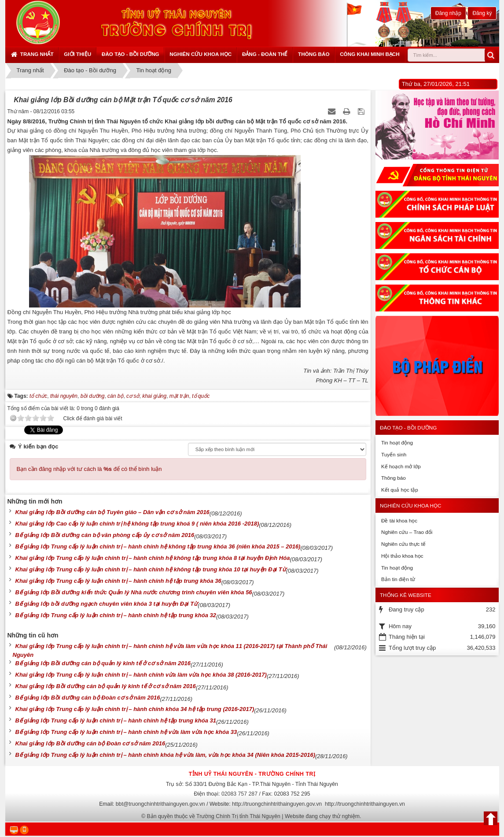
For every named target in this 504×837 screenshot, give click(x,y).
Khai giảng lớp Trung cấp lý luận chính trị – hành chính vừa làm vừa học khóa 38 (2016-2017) (141, 675)
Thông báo (314, 54)
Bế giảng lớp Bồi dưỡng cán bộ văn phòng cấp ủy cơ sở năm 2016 (105, 535)
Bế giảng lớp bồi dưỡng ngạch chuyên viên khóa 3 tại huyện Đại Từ (107, 604)
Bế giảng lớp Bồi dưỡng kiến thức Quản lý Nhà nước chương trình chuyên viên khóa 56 (134, 592)
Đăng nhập (448, 13)
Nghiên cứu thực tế (403, 544)
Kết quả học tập (400, 490)
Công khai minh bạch (370, 54)
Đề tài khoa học (399, 520)
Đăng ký (482, 13)
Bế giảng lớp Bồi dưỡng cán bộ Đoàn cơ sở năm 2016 (88, 698)
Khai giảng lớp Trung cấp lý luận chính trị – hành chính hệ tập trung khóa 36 (118, 581)
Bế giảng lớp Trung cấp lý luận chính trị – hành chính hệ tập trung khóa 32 (116, 615)
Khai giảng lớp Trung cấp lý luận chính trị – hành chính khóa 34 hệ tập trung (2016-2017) (135, 709)
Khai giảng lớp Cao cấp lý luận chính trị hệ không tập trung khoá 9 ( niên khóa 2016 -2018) (137, 524)
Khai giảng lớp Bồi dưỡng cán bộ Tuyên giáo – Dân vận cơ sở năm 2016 (112, 512)
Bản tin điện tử (398, 579)
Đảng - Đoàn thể (265, 54)
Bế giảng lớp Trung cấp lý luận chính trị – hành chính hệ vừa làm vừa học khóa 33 (126, 732)
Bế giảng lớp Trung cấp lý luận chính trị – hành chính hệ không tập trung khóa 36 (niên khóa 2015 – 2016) (158, 546)
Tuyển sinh (394, 454)
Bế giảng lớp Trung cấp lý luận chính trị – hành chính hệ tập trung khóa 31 (116, 720)
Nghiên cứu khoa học (200, 54)
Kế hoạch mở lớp (401, 466)
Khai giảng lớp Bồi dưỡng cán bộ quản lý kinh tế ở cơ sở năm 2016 (106, 686)
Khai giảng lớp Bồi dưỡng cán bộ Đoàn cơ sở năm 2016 (90, 743)
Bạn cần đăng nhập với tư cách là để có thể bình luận (89, 469)
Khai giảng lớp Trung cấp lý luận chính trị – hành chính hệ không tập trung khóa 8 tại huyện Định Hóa (153, 558)
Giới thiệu (77, 54)
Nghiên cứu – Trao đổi (407, 532)
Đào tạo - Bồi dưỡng (131, 54)
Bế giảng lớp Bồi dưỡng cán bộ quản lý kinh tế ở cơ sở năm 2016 (103, 663)
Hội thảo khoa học (402, 556)
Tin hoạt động (397, 443)
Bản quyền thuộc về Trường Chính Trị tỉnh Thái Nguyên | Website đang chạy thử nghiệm (254, 816)
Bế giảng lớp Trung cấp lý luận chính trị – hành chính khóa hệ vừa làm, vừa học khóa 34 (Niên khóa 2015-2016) (165, 755)
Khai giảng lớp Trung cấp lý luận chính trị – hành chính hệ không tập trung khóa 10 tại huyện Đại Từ (151, 569)
